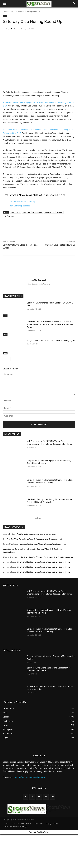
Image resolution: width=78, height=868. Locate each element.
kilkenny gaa (37, 212)
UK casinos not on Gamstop (23, 201)
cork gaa (26, 212)
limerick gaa (50, 212)
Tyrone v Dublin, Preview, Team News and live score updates (47, 557)
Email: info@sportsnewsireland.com (29, 777)
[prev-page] (5, 359)
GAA (11, 12)
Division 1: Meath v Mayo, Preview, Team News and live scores (43, 562)
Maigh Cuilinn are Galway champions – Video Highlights (51, 341)
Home (5, 12)
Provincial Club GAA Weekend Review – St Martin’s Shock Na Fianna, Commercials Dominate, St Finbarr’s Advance (50, 324)
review (60, 212)
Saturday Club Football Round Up (60, 245)
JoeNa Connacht (15, 29)
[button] (5, 4)
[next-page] (9, 359)
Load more (39, 518)
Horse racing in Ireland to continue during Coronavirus (42, 544)
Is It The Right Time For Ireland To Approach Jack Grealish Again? (34, 539)
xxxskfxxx (7, 549)
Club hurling (15, 212)
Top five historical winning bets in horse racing (36, 534)
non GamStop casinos (20, 206)
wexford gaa (9, 216)
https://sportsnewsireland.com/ (39, 284)
